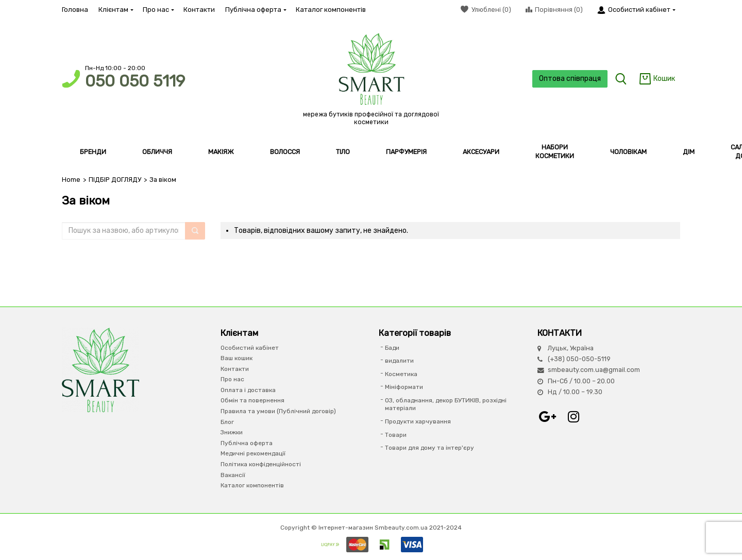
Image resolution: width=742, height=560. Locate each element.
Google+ (548, 417)
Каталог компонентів (331, 10)
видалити (399, 361)
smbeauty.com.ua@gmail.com (594, 370)
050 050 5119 (135, 81)
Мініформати (404, 387)
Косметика (401, 374)
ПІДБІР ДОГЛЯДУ (115, 180)
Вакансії (233, 475)
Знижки (232, 432)
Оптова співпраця (570, 79)
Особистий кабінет (250, 348)
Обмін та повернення (252, 400)
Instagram (574, 417)
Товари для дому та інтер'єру (429, 448)
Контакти (199, 10)
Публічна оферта (255, 10)
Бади (392, 348)
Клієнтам (115, 10)
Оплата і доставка (248, 390)
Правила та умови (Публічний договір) (278, 411)
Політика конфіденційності (261, 464)
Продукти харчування (418, 421)
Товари (396, 435)
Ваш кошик (237, 358)
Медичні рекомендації (253, 453)
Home (71, 180)
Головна (75, 10)
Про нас (158, 10)
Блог (227, 422)
